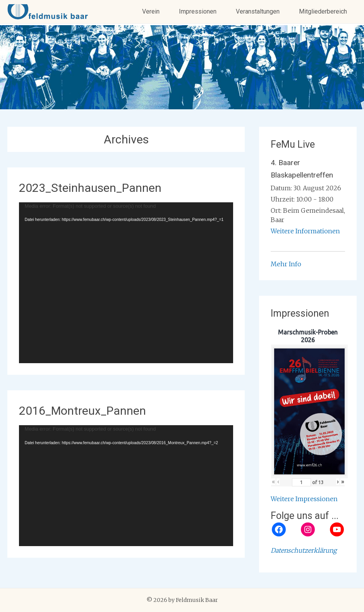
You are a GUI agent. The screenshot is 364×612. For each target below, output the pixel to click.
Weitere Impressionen (304, 499)
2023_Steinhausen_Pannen (90, 188)
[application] (126, 283)
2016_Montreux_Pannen (82, 411)
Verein (151, 11)
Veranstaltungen (258, 11)
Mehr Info (286, 264)
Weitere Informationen (305, 231)
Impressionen (198, 11)
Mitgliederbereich (323, 11)
